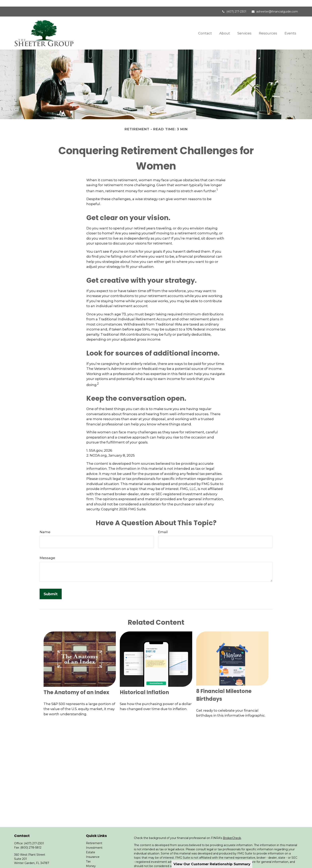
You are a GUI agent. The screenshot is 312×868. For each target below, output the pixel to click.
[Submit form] (51, 587)
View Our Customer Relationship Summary (212, 864)
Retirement (94, 837)
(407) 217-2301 (234, 5)
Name (45, 525)
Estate (91, 846)
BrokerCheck (232, 831)
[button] (205, 26)
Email (163, 525)
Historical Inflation (144, 686)
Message (47, 551)
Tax (88, 855)
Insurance (93, 850)
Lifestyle (92, 864)
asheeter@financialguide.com (275, 5)
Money (91, 859)
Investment (94, 841)
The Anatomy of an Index (76, 686)
